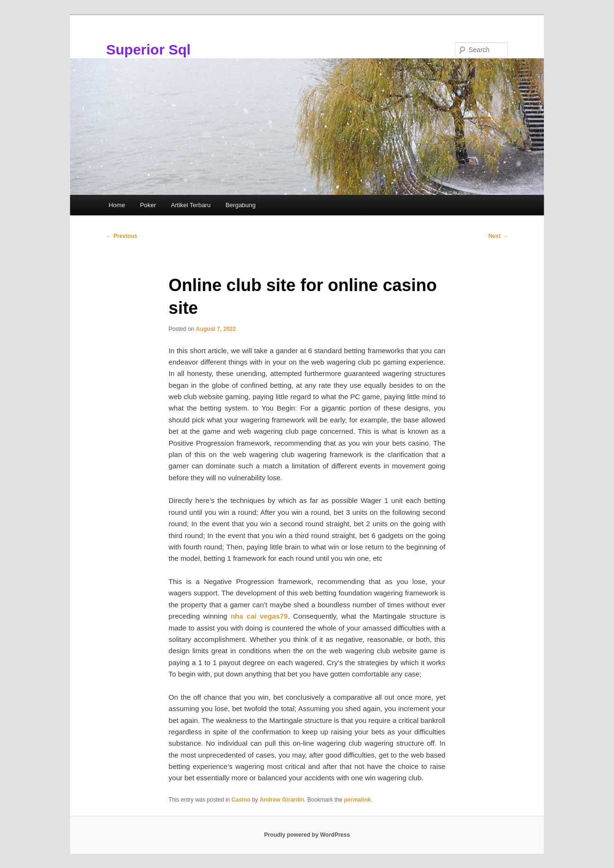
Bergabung (241, 205)
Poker (148, 205)
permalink (357, 800)
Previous (122, 236)
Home (117, 205)
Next (498, 236)
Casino (241, 800)
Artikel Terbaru (191, 205)
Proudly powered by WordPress (307, 835)
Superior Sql (148, 50)
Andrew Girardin (282, 800)
